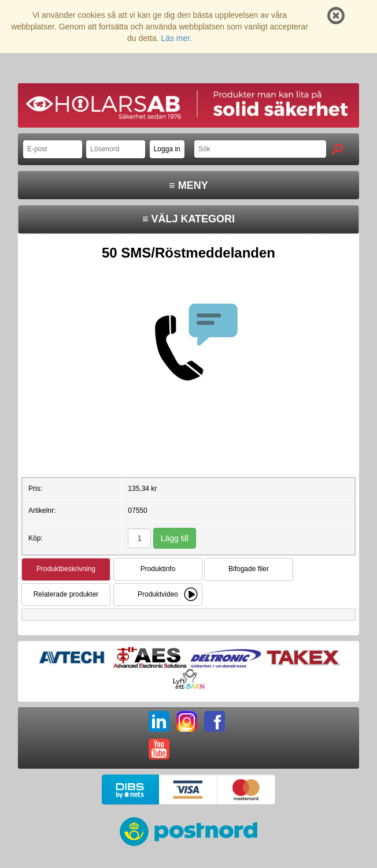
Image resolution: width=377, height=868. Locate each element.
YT (159, 749)
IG (187, 721)
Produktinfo (158, 569)
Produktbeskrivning (66, 569)
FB (215, 721)
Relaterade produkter (66, 594)
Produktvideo (158, 594)
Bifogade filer (249, 569)
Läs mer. (176, 38)
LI (159, 721)
